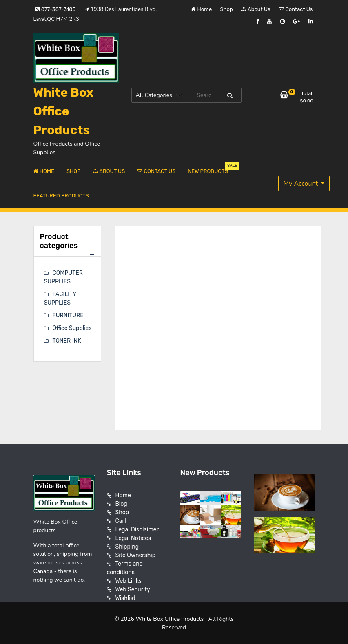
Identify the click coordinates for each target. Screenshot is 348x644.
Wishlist (126, 598)
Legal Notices (133, 538)
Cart (121, 521)
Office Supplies (72, 328)
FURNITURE (68, 315)
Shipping (127, 547)
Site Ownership (136, 555)
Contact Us (296, 9)
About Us (256, 9)
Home (201, 9)
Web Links (129, 581)
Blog (121, 504)
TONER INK (67, 341)
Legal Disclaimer (137, 530)
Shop (227, 9)
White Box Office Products (64, 111)
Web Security (133, 590)
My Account (302, 184)
